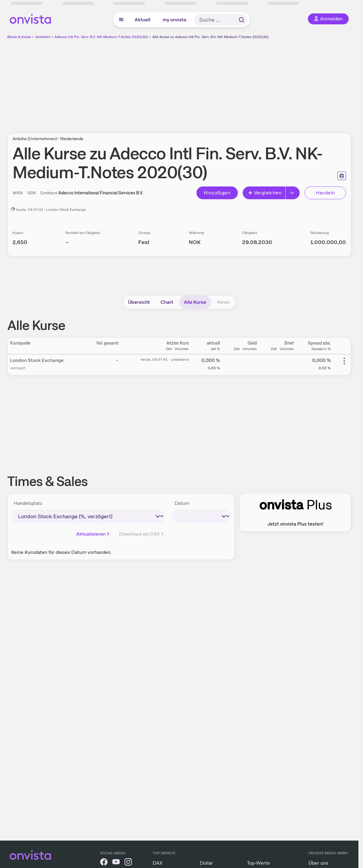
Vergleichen (265, 193)
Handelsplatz (28, 503)
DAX (158, 863)
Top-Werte (258, 863)
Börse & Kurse (19, 37)
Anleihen (43, 37)
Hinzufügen (217, 193)
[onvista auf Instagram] (128, 863)
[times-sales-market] (88, 516)
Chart (167, 302)
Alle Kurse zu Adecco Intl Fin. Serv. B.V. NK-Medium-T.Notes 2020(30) (210, 37)
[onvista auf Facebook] (104, 863)
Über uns (318, 863)
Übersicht (139, 302)
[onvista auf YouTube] (116, 863)
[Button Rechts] (293, 193)
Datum (182, 503)
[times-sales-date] (202, 516)
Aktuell (143, 20)
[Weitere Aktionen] (344, 361)
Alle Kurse (195, 302)
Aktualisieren (93, 534)
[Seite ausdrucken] (342, 176)
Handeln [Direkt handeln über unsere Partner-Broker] (325, 193)
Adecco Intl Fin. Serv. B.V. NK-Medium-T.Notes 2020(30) (101, 37)
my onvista (174, 20)
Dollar (206, 863)
